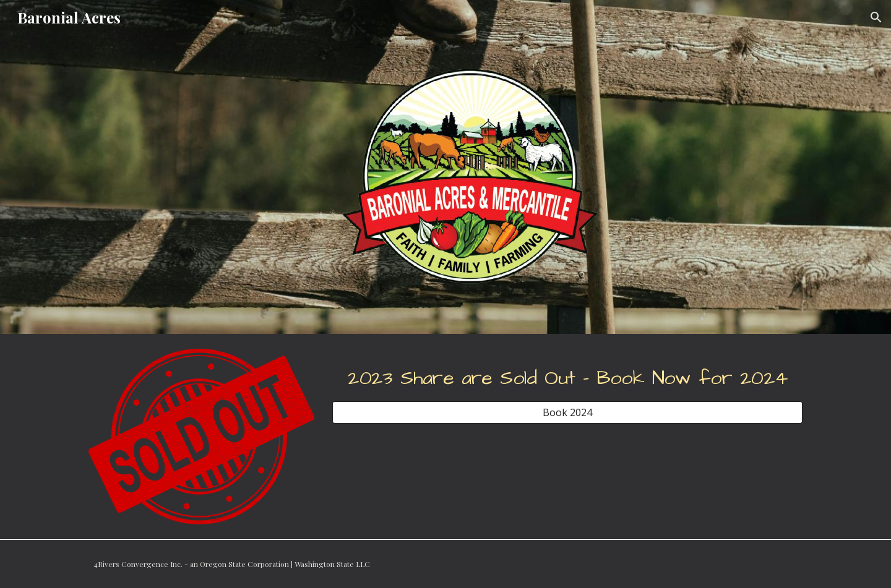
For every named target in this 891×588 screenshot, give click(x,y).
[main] (567, 375)
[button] (876, 17)
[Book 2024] (567, 412)
